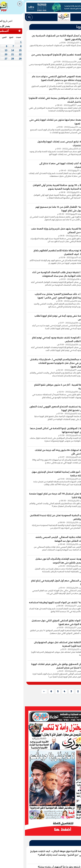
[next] (21, 691)
